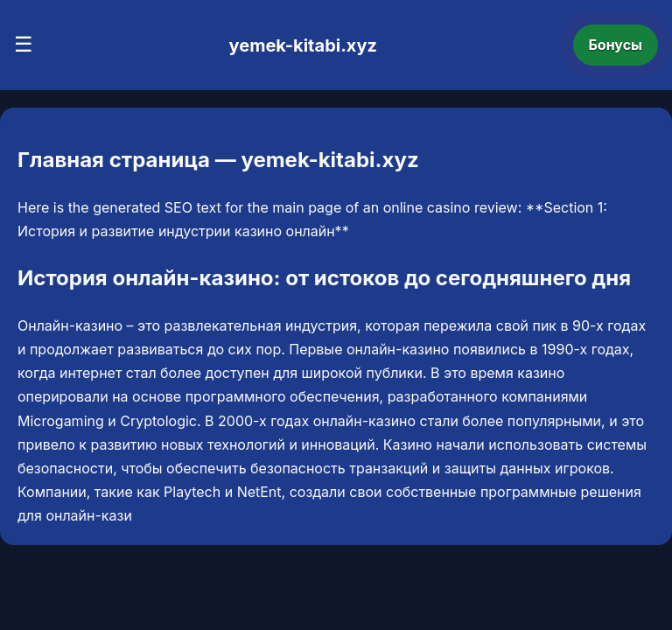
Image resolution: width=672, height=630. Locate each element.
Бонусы (616, 45)
